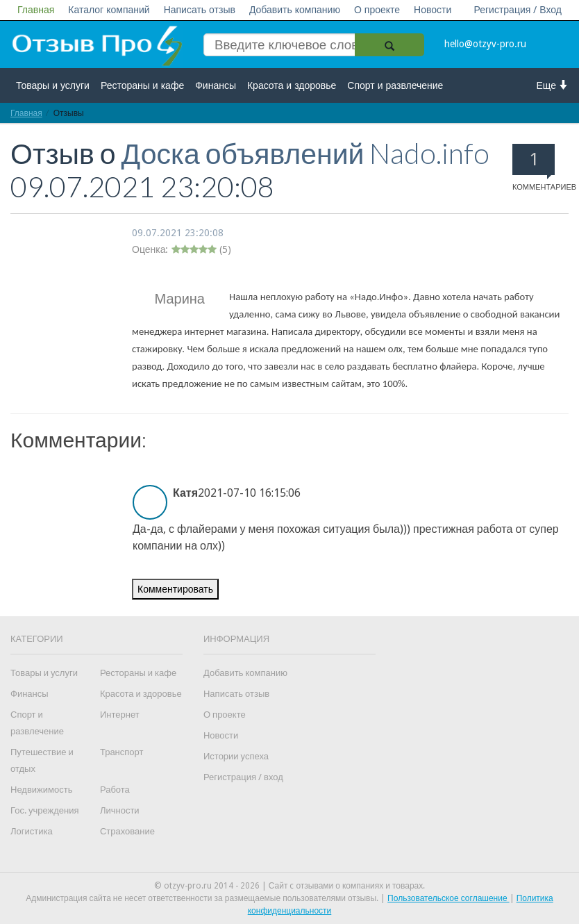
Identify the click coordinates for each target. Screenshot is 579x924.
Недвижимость (41, 790)
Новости (433, 10)
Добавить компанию (295, 10)
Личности (120, 810)
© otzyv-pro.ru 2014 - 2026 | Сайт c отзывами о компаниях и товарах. (290, 886)
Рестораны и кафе (142, 85)
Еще (553, 85)
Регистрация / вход (243, 777)
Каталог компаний (109, 10)
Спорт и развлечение (395, 85)
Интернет (120, 715)
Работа (115, 790)
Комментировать (175, 589)
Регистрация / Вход (518, 10)
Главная (36, 10)
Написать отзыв (200, 10)
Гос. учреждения (44, 810)
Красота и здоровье (292, 85)
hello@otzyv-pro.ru (485, 44)
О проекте (377, 10)
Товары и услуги (53, 85)
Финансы (216, 85)
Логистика (32, 831)
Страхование (127, 831)
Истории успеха (236, 756)
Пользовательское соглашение (448, 898)
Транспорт (122, 752)
